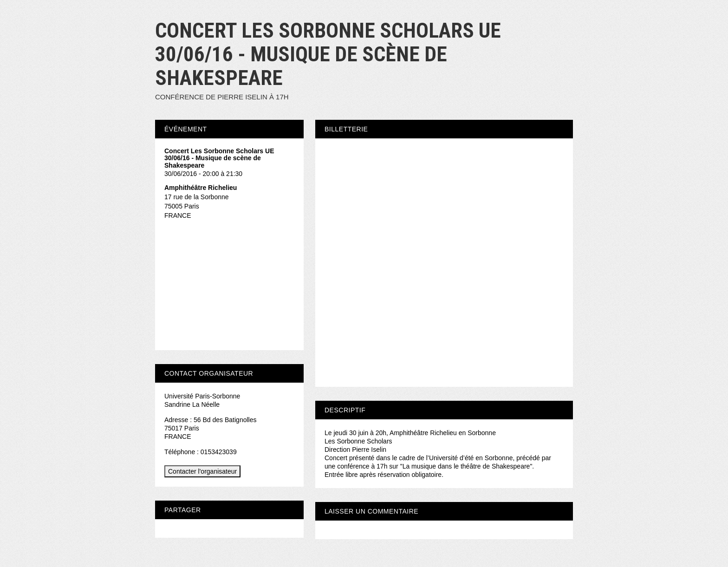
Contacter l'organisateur (202, 471)
